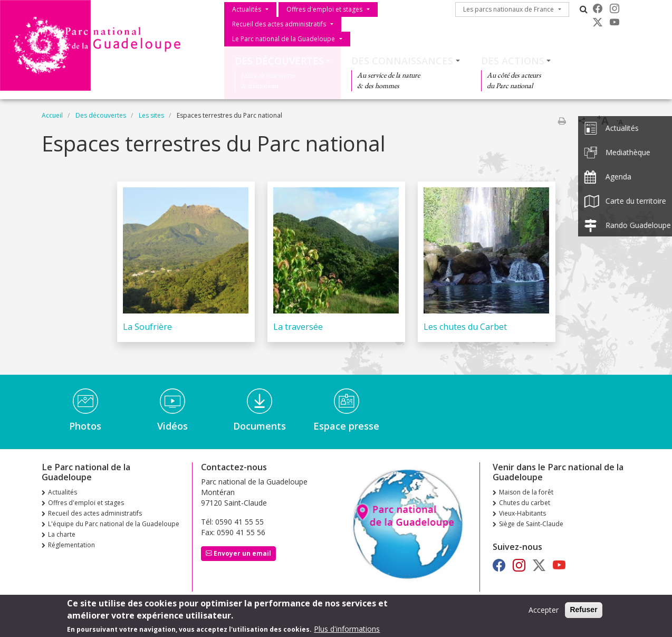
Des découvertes (279, 61)
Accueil (52, 115)
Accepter (544, 611)
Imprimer (562, 121)
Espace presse (346, 426)
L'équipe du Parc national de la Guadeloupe (114, 524)
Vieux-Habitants (522, 513)
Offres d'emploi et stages (324, 9)
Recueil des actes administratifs (279, 24)
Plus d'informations (347, 630)
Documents (260, 426)
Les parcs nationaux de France (508, 9)
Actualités (247, 9)
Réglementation (71, 545)
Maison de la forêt (526, 492)
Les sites (151, 115)
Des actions (513, 61)
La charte (62, 534)
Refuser (583, 611)
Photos (85, 426)
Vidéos (172, 426)
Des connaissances (402, 61)
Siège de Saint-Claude (531, 524)
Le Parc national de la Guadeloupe (284, 39)
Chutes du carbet (525, 503)
